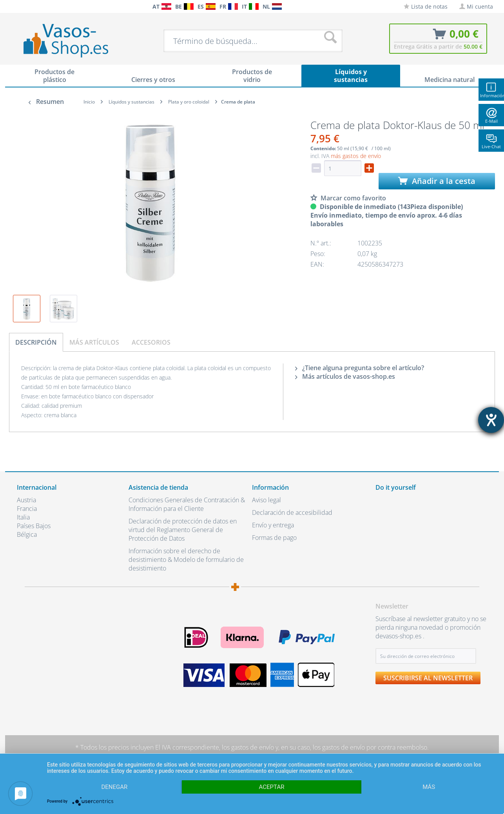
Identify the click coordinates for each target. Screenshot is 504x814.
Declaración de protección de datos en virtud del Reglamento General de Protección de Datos (183, 530)
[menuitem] (21, 6)
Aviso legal (267, 500)
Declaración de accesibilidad (292, 512)
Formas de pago (274, 538)
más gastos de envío (356, 156)
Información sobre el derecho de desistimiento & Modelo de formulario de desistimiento (186, 560)
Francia (27, 509)
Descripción (36, 342)
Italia (23, 517)
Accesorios (151, 342)
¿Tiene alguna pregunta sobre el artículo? (360, 368)
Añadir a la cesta (437, 181)
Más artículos (94, 342)
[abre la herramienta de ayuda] (491, 420)
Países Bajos (34, 526)
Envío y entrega (273, 525)
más (429, 787)
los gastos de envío (248, 747)
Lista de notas (426, 6)
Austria (26, 500)
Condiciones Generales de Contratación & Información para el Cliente (187, 504)
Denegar (114, 787)
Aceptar (272, 787)
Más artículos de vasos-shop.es (345, 376)
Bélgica (27, 534)
